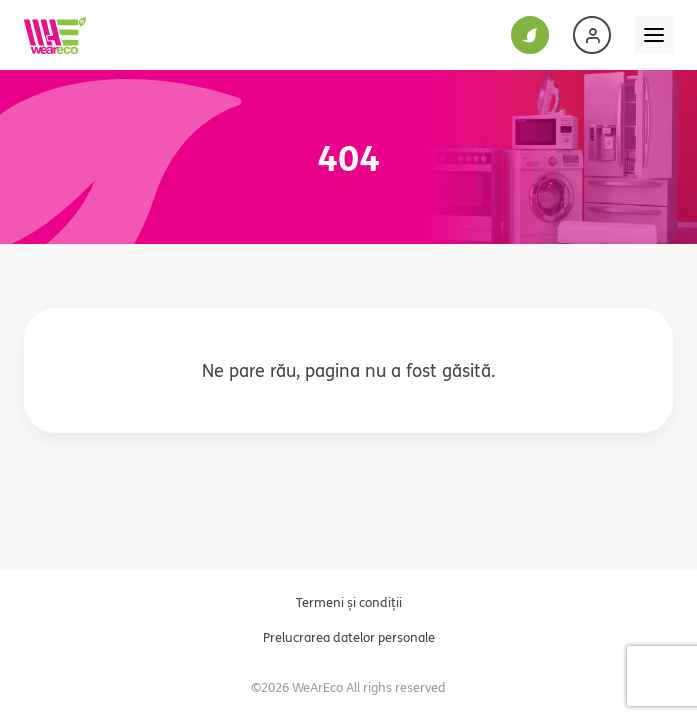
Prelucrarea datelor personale (349, 637)
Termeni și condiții (349, 602)
